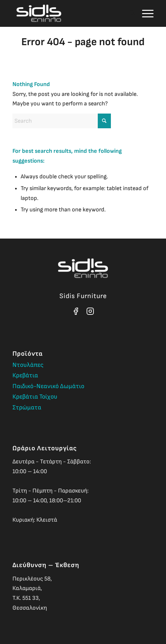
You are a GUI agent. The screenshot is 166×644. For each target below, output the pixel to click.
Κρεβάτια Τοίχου (35, 397)
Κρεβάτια (25, 376)
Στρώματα (27, 408)
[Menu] (145, 13)
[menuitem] (129, 13)
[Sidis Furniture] (69, 13)
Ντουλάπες (28, 365)
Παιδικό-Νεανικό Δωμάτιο (48, 386)
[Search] (129, 13)
